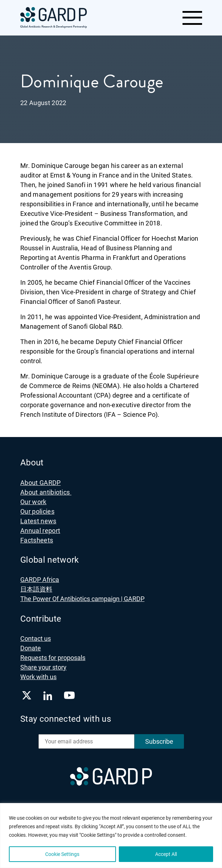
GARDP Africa (40, 580)
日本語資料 (36, 589)
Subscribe (159, 741)
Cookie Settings (62, 854)
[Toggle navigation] (192, 18)
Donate (31, 648)
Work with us (38, 677)
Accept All (166, 854)
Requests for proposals (53, 658)
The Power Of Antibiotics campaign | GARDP (82, 599)
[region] (111, 836)
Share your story (43, 667)
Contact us (36, 638)
